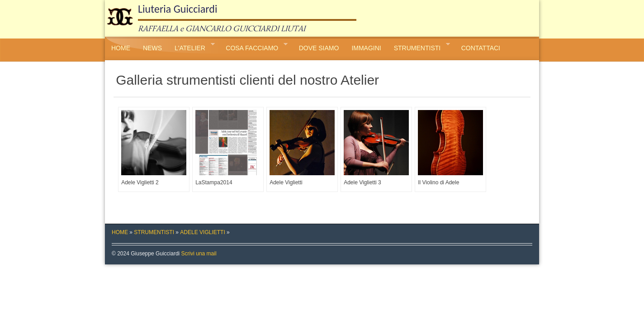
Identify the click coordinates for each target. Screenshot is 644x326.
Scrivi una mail (199, 254)
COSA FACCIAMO (253, 46)
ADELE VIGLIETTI (202, 232)
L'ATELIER (192, 46)
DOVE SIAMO (319, 48)
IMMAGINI (366, 48)
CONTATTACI (481, 48)
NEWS (152, 48)
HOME (121, 48)
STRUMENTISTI (419, 46)
